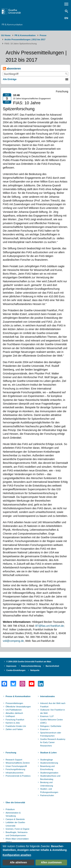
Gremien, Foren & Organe (17, 829)
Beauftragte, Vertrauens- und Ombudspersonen (17, 834)
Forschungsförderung (15, 769)
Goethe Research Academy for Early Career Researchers (53, 742)
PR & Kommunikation (12, 24)
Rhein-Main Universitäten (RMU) (17, 840)
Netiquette (35, 670)
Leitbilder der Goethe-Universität (16, 824)
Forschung (11, 753)
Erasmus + (45, 729)
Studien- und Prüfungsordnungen (49, 791)
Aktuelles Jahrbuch (14, 713)
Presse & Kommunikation (18, 696)
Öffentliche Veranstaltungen (18, 707)
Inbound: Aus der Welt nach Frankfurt (53, 705)
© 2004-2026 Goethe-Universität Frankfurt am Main (29, 662)
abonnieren (12, 69)
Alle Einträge (10, 79)
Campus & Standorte (15, 819)
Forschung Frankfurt (15, 720)
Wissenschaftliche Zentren (18, 763)
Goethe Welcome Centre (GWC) (51, 721)
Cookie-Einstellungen (16, 670)
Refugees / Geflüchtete (51, 726)
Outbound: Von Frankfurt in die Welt (53, 711)
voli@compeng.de (13, 641)
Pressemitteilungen (14, 703)
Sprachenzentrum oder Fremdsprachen (51, 734)
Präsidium (10, 809)
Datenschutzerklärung (31, 666)
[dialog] (35, 855)
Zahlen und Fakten (14, 729)
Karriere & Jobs (13, 723)
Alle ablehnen (18, 862)
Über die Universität (15, 802)
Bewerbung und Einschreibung (47, 768)
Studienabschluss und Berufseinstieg (50, 778)
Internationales (47, 696)
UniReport (10, 716)
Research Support (14, 760)
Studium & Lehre (48, 753)
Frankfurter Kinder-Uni (16, 726)
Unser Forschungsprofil (16, 766)
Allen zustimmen (51, 862)
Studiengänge (47, 760)
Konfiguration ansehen (17, 855)
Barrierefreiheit (52, 666)
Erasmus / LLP (47, 716)
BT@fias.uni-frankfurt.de (50, 626)
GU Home (6, 35)
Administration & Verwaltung (13, 814)
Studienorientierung (49, 763)
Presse (43, 35)
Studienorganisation (49, 773)
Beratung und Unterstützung (47, 784)
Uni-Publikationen (14, 710)
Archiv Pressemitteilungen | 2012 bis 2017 (25, 39)
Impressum (11, 666)
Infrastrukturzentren (14, 773)
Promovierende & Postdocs (18, 776)
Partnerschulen (47, 795)
